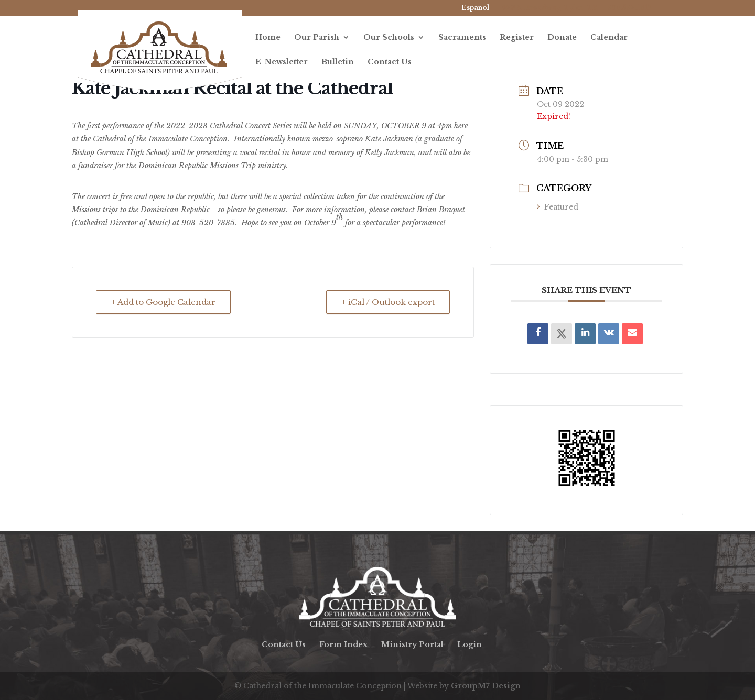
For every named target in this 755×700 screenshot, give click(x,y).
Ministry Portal (412, 644)
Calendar (609, 38)
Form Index (343, 644)
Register (517, 38)
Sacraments (462, 38)
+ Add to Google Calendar (163, 302)
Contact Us (390, 62)
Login (470, 644)
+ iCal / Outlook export (388, 302)
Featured (558, 207)
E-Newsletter (282, 62)
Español (475, 8)
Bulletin (338, 62)
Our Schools (389, 38)
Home (268, 38)
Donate (562, 38)
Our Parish (317, 38)
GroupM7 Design (486, 686)
